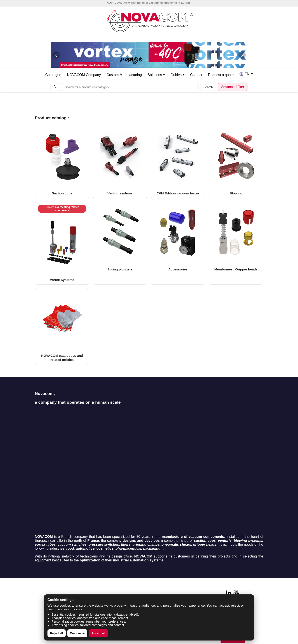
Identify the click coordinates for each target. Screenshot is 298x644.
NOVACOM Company (84, 75)
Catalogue (53, 75)
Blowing (236, 162)
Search (208, 87)
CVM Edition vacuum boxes (178, 162)
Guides (177, 75)
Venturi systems (120, 162)
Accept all (99, 633)
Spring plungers (120, 238)
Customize (77, 633)
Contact (196, 75)
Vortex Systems (62, 243)
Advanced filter (233, 87)
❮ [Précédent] (56, 55)
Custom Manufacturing (124, 75)
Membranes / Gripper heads (236, 238)
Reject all (57, 633)
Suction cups (62, 162)
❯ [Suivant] (242, 55)
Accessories (178, 238)
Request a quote (221, 75)
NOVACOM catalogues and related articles (62, 326)
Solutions (156, 75)
